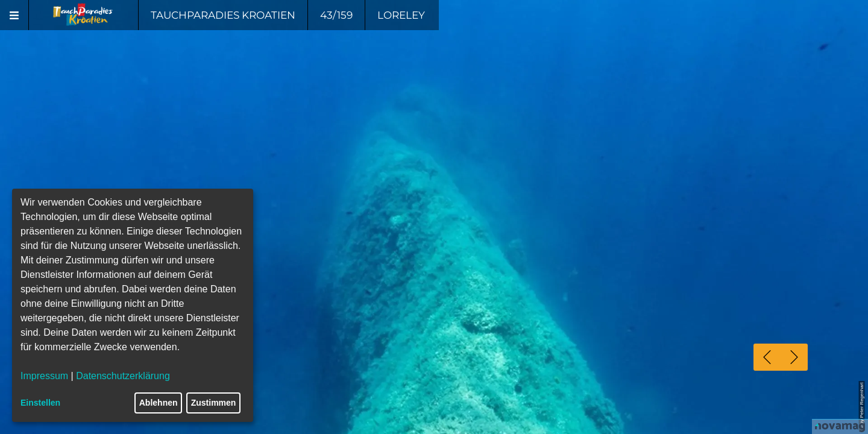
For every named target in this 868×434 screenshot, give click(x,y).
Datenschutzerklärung (123, 376)
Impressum (44, 376)
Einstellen (40, 403)
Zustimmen (214, 403)
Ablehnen (159, 403)
